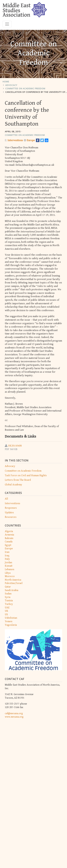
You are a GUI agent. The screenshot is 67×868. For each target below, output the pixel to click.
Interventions (12, 503)
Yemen (9, 621)
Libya (8, 573)
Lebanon (10, 569)
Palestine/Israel (14, 583)
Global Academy (13, 485)
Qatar (8, 587)
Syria (8, 597)
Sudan (8, 594)
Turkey (9, 604)
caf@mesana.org (14, 713)
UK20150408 (15, 446)
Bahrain (9, 538)
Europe (9, 549)
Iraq (7, 556)
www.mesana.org (14, 717)
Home (6, 82)
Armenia (9, 535)
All (6, 499)
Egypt (8, 545)
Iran (7, 552)
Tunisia (9, 601)
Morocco (10, 576)
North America (13, 580)
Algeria (9, 531)
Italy (7, 559)
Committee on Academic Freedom (25, 88)
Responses (11, 508)
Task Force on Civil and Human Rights (26, 476)
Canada (9, 542)
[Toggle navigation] (7, 24)
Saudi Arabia (12, 590)
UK (7, 611)
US (6, 615)
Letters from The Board (18, 480)
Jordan (8, 563)
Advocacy (11, 85)
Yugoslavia (11, 625)
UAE (7, 608)
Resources (11, 517)
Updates (9, 513)
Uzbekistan (11, 618)
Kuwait (9, 566)
